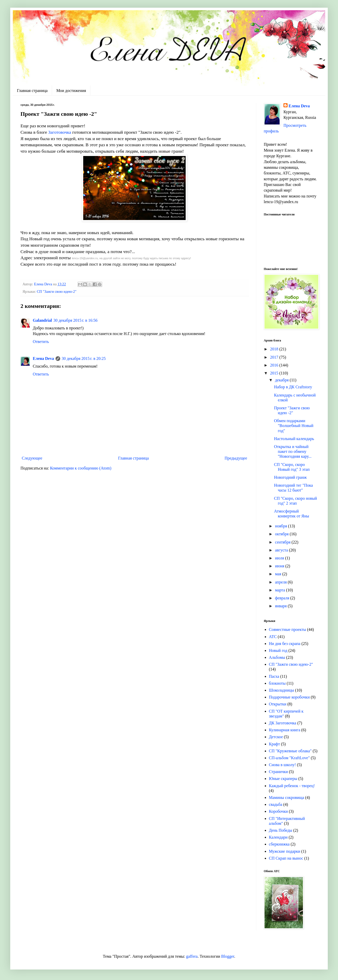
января (281, 606)
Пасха (274, 676)
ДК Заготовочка (283, 723)
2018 (275, 349)
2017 (275, 357)
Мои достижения (71, 91)
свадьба (276, 804)
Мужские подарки (285, 851)
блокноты (277, 683)
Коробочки (278, 811)
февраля (283, 598)
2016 (275, 365)
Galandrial (42, 320)
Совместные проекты (287, 629)
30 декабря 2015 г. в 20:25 (84, 358)
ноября (282, 526)
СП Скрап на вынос (286, 858)
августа (282, 550)
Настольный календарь (294, 439)
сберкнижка (279, 844)
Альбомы (277, 657)
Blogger (228, 956)
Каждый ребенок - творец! (292, 786)
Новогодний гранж (290, 477)
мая (279, 574)
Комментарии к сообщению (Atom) (81, 468)
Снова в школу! (282, 765)
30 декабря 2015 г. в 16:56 (76, 320)
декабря (282, 380)
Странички (278, 772)
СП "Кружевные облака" (290, 751)
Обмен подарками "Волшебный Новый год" (294, 426)
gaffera (192, 956)
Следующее (32, 458)
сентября (283, 542)
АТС (273, 637)
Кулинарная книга (285, 730)
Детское (276, 737)
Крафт (274, 744)
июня (280, 566)
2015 (275, 373)
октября (282, 534)
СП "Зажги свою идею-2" (57, 291)
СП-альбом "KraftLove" (289, 758)
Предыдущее (236, 458)
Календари (278, 837)
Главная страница (32, 91)
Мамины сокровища (287, 797)
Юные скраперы (283, 779)
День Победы (281, 830)
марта (281, 590)
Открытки (278, 704)
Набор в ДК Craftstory (293, 387)
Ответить (41, 342)
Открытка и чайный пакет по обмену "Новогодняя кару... (293, 451)
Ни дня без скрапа (285, 644)
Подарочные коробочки (289, 697)
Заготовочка (59, 132)
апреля (281, 582)
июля (280, 558)
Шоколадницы (282, 690)
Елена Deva (43, 358)
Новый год (278, 650)
